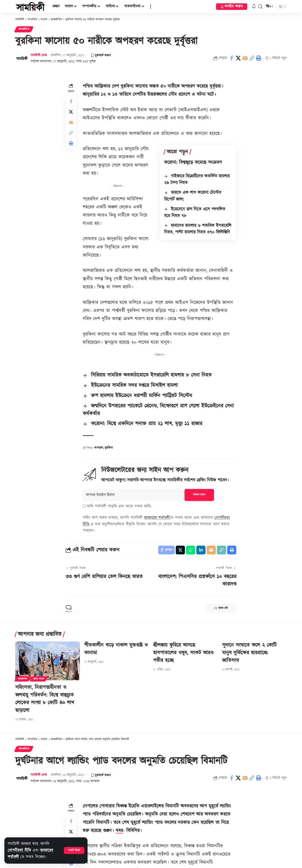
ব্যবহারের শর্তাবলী (157, 518)
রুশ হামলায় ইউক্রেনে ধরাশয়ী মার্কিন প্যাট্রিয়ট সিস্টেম (142, 396)
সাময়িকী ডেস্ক (39, 55)
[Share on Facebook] (232, 58)
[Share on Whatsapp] (191, 550)
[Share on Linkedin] (201, 550)
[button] (74, 850)
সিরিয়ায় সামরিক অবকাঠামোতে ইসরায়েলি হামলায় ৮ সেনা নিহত (151, 375)
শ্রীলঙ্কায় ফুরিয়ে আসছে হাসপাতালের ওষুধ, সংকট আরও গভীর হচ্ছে (183, 653)
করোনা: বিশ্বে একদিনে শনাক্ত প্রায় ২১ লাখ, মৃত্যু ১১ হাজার (147, 424)
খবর (119, 831)
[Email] (245, 58)
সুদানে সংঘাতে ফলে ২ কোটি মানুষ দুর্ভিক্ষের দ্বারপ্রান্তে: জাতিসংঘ (249, 653)
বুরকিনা (109, 448)
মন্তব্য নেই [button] (221, 608)
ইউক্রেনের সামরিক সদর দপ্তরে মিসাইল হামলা (134, 385)
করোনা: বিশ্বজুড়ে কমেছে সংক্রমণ (193, 163)
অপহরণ (99, 448)
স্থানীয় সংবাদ (39, 679)
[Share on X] (238, 58)
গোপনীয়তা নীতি (19, 850)
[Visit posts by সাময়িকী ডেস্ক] (22, 58)
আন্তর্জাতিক (24, 29)
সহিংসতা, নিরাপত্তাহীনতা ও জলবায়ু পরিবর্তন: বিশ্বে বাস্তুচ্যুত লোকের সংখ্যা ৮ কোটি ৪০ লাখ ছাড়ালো (45, 699)
